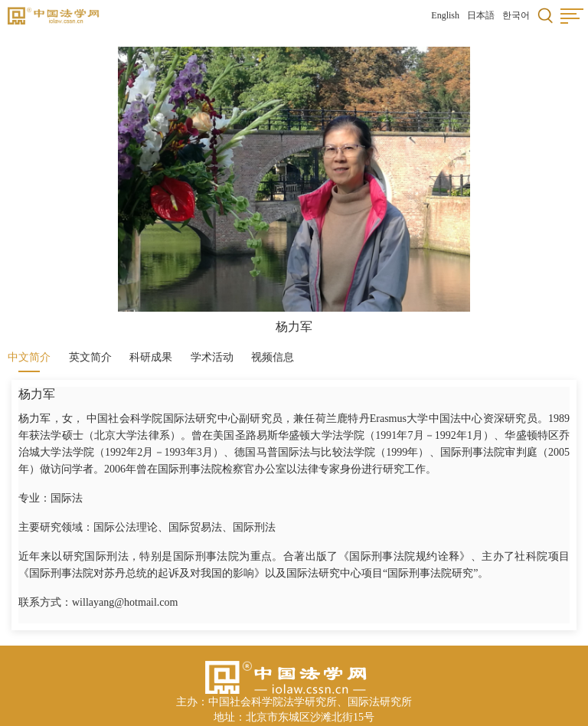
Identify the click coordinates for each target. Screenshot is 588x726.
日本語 (481, 15)
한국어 (516, 15)
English (445, 15)
